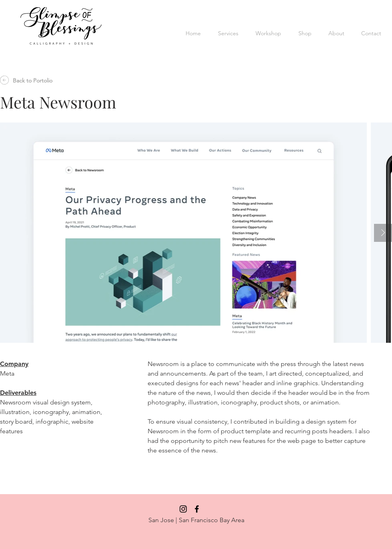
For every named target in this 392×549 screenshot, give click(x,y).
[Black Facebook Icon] (197, 509)
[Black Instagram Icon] (183, 509)
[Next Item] (383, 233)
